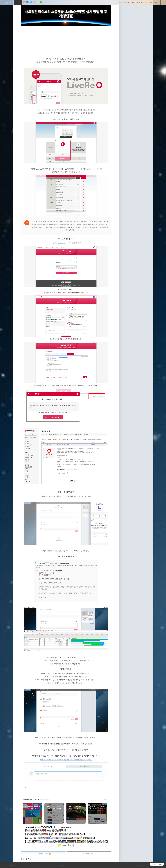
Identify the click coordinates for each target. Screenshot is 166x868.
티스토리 (43, 854)
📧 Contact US (66, 865)
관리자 (157, 2)
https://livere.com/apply (59, 243)
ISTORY (51, 865)
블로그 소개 (126, 2)
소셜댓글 (89, 854)
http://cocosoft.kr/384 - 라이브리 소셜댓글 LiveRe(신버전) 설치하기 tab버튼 (66, 760)
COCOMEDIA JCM (149, 865)
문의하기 (132, 2)
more (106, 799)
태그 (142, 2)
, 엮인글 (28, 859)
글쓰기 (146, 2)
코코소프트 (13, 865)
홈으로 (121, 2)
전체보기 (138, 2)
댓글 (23, 859)
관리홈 (150, 2)
